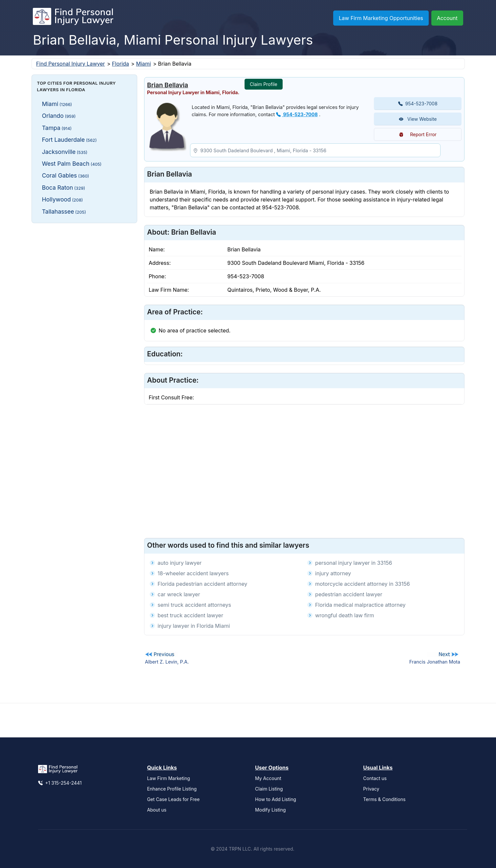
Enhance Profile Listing (172, 789)
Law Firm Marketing (169, 778)
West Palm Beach (72, 164)
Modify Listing (270, 810)
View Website (418, 119)
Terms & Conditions (384, 799)
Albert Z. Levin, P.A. (167, 662)
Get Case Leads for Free (173, 799)
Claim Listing (269, 789)
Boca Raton (64, 188)
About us (157, 810)
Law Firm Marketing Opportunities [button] (381, 18)
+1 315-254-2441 (60, 783)
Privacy (371, 789)
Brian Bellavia (168, 85)
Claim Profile (264, 84)
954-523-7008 (297, 114)
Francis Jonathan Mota (435, 662)
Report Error (418, 134)
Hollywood (63, 199)
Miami (143, 64)
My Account (268, 778)
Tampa (57, 128)
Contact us (375, 778)
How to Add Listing (276, 799)
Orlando (59, 116)
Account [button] (447, 18)
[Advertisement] (85, 269)
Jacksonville (65, 152)
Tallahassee (64, 212)
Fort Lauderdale (69, 140)
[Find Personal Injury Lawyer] (73, 18)
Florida (120, 64)
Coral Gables (66, 175)
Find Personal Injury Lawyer (70, 64)
